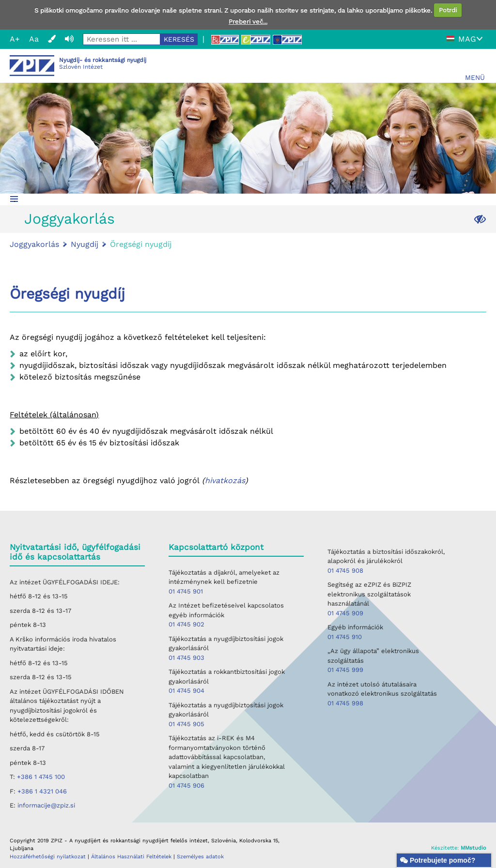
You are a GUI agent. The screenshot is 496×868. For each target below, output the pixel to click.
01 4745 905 (186, 724)
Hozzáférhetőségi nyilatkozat (48, 857)
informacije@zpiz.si (46, 805)
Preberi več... (248, 22)
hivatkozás (225, 480)
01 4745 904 (186, 691)
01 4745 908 (345, 571)
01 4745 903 (186, 658)
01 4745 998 (345, 703)
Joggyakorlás (70, 219)
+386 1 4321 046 (42, 791)
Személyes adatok (200, 857)
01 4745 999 (345, 670)
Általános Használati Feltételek (132, 857)
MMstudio (473, 848)
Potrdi (448, 10)
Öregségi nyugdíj (141, 244)
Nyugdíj (85, 244)
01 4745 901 (186, 591)
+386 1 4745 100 (41, 777)
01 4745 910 (345, 637)
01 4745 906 (186, 785)
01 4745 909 (345, 613)
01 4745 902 (186, 624)
